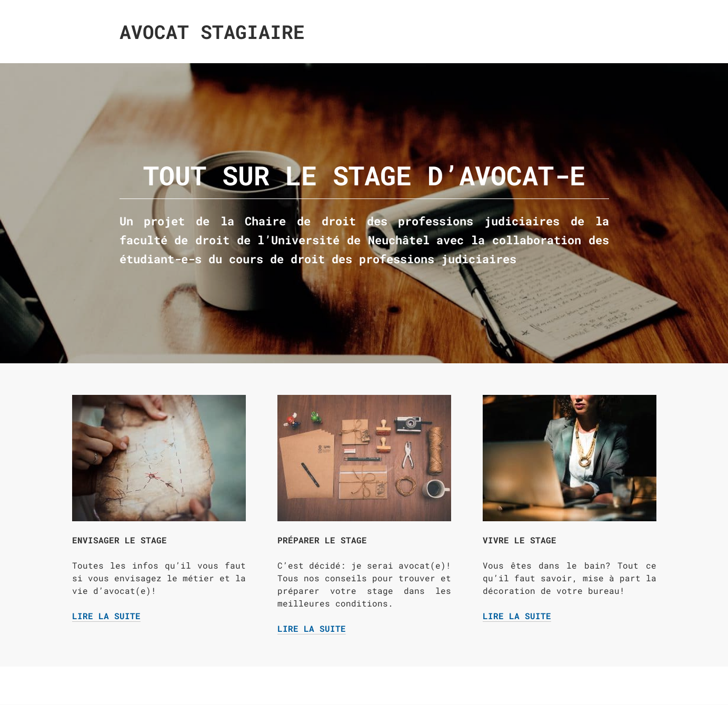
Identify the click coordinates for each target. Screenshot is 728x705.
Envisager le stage (119, 540)
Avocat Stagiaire (212, 32)
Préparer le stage (322, 540)
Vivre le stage (520, 540)
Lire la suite (106, 616)
